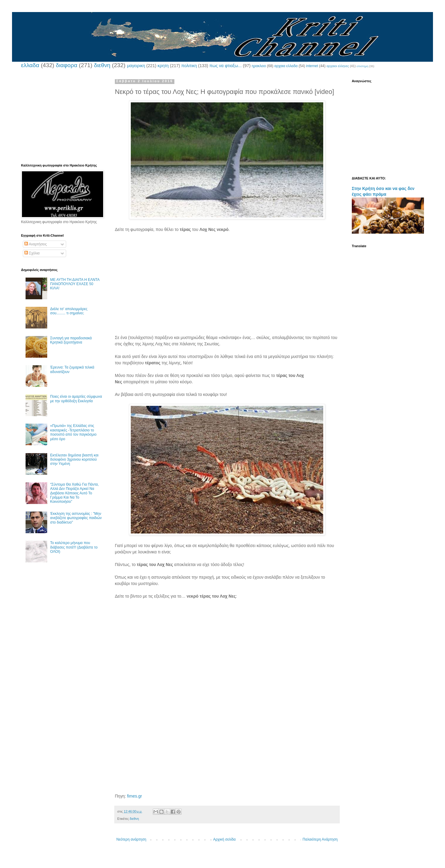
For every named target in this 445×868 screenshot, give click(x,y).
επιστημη (362, 66)
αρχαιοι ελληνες (338, 66)
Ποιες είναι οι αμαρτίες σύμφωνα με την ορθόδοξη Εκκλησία (76, 399)
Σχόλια (32, 253)
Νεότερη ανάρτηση (131, 839)
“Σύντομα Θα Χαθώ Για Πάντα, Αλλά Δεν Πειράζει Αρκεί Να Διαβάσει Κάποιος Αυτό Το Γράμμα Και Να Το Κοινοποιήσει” (75, 493)
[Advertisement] (227, 287)
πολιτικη (189, 66)
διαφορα (67, 65)
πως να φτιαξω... (225, 66)
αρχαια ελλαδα (286, 66)
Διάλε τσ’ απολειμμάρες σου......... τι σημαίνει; (69, 311)
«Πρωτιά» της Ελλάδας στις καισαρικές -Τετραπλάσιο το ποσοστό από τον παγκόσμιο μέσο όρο (73, 432)
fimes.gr (134, 796)
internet (312, 66)
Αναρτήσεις (36, 244)
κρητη (163, 66)
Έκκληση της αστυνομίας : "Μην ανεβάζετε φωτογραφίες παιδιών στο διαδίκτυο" (76, 518)
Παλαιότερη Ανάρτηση (320, 839)
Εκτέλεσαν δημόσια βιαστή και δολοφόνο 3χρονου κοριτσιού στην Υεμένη (74, 460)
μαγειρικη (136, 66)
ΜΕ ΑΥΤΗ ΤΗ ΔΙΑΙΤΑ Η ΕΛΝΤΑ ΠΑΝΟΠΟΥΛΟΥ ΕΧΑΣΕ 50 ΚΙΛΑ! (75, 284)
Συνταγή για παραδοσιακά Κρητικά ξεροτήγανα (71, 340)
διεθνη (102, 65)
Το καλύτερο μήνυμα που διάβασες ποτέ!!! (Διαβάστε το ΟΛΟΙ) (74, 547)
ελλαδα (30, 65)
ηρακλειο (259, 66)
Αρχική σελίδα (224, 839)
